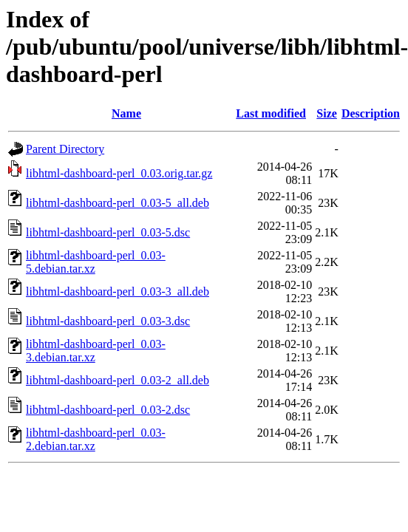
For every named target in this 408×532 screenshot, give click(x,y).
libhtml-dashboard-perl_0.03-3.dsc (108, 321)
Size (327, 113)
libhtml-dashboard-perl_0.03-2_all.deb (118, 380)
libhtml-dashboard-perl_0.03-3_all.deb (118, 291)
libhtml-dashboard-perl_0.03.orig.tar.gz (119, 173)
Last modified (271, 113)
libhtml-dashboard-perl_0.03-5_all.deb (118, 203)
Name (126, 113)
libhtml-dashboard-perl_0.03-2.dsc (108, 410)
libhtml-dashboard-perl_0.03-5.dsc (108, 232)
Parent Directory (65, 149)
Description (371, 113)
